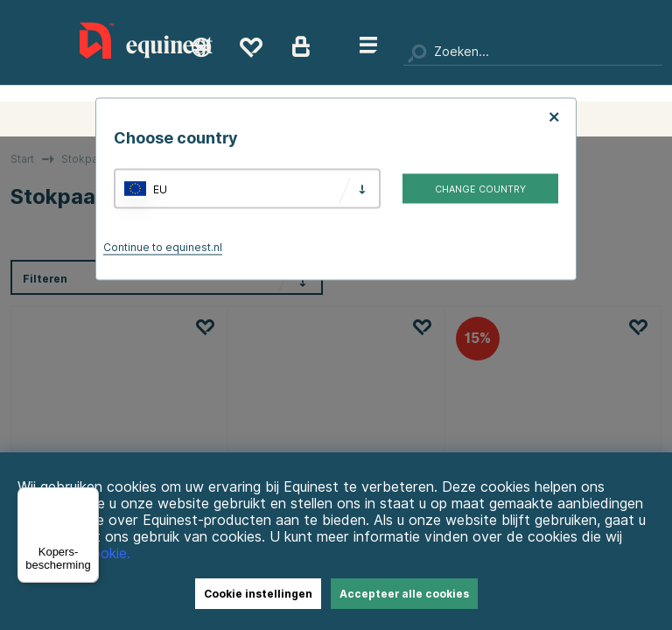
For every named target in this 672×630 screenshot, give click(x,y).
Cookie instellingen (258, 594)
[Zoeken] (533, 52)
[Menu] (88, 498)
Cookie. (106, 553)
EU (160, 189)
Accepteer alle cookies (404, 594)
